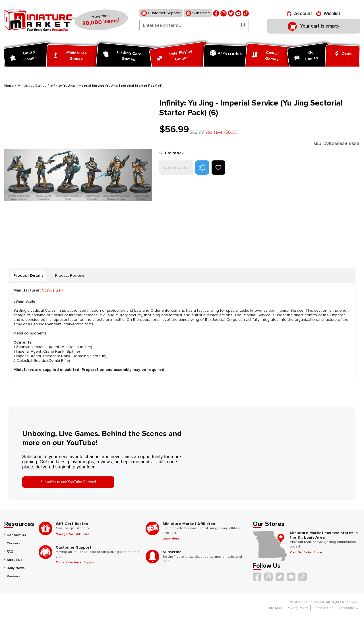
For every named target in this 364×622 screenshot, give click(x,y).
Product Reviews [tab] (70, 275)
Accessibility (348, 608)
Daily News (16, 568)
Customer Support (161, 13)
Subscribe (198, 13)
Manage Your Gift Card (73, 534)
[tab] (28, 276)
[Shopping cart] (314, 26)
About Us (15, 560)
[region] (78, 175)
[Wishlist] (328, 14)
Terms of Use (323, 608)
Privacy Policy (297, 608)
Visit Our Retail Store (306, 552)
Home (9, 86)
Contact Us (16, 535)
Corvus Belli (52, 290)
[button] (202, 168)
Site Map (275, 608)
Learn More (171, 539)
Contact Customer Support (76, 562)
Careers (14, 543)
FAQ (10, 552)
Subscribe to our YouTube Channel (68, 482)
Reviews (14, 576)
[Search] (242, 25)
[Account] (299, 14)
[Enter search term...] (188, 25)
